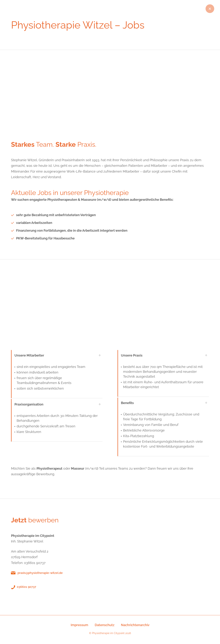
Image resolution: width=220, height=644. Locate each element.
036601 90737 (26, 587)
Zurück (210, 9)
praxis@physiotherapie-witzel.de (40, 573)
